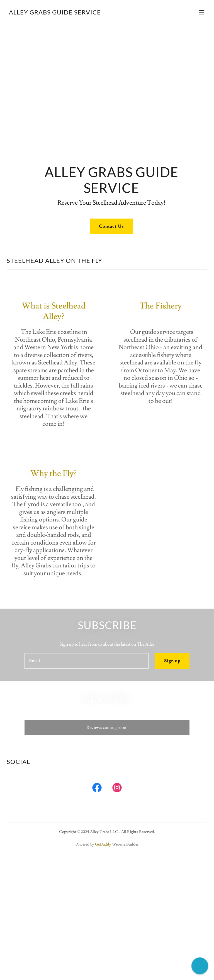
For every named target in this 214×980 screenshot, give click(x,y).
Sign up (172, 661)
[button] (202, 12)
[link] (55, 13)
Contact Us (111, 226)
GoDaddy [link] (103, 844)
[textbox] (87, 661)
